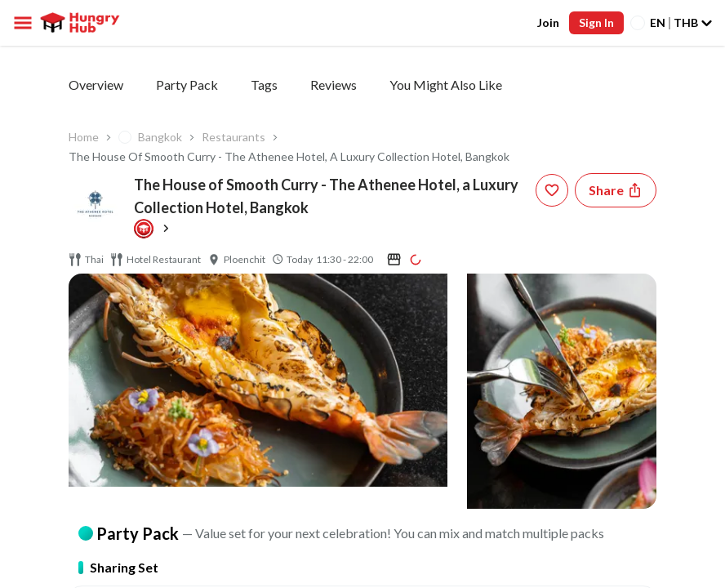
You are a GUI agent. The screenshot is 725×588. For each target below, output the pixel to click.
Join (548, 22)
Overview (96, 85)
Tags (264, 85)
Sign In (596, 22)
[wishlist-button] (552, 190)
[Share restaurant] (616, 190)
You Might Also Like (446, 85)
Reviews (334, 85)
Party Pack (187, 85)
